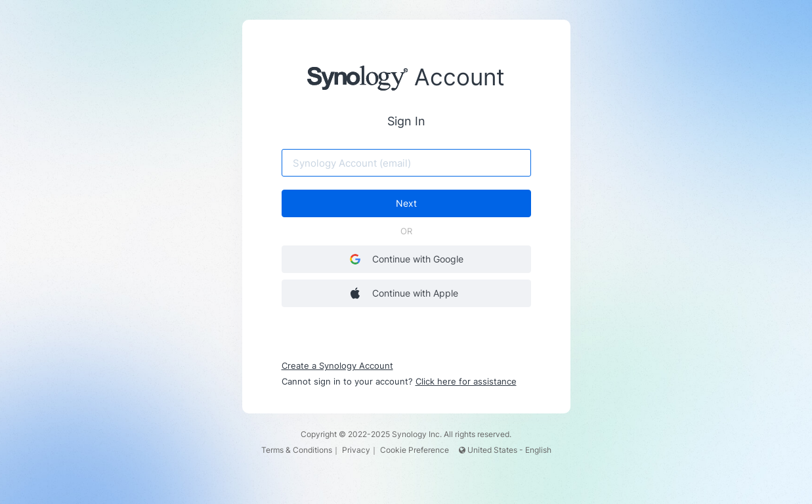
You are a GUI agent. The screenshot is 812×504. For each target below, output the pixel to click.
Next (406, 203)
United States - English (505, 450)
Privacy (356, 450)
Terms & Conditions (297, 450)
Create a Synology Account (337, 366)
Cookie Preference (415, 450)
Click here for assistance (466, 381)
